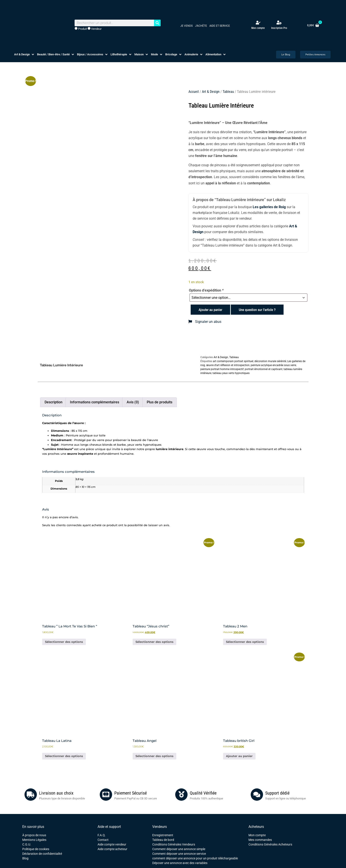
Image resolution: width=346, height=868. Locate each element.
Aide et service (220, 26)
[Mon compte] (258, 23)
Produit (81, 29)
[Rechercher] (157, 23)
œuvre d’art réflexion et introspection (228, 365)
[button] (24, 54)
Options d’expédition (206, 290)
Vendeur (95, 29)
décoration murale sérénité (270, 361)
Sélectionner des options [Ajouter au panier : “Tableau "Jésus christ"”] (154, 642)
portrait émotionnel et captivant (264, 369)
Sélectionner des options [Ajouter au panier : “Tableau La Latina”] (64, 756)
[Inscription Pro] (279, 22)
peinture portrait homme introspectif (222, 369)
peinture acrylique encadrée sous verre (273, 365)
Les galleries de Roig (269, 207)
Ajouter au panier (210, 310)
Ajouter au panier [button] (239, 756)
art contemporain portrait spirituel (233, 361)
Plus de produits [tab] (160, 402)
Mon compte (258, 28)
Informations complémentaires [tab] (95, 402)
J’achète (201, 26)
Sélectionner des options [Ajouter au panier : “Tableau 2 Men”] (245, 642)
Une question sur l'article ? (257, 310)
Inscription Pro (279, 28)
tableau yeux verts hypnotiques (231, 373)
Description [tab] (54, 402)
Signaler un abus (205, 322)
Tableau (228, 92)
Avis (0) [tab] (133, 402)
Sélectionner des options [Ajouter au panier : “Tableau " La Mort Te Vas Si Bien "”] (64, 642)
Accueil (194, 92)
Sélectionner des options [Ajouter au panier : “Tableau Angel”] (154, 756)
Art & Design (211, 92)
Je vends (186, 26)
